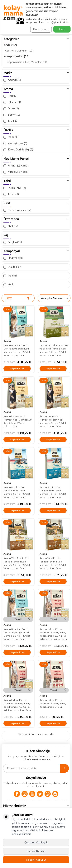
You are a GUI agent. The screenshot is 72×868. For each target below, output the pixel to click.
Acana (12, 80)
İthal (11, 226)
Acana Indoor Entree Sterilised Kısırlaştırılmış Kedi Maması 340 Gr (53, 703)
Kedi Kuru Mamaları (19, 51)
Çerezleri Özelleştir (36, 842)
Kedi (10, 45)
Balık (10, 96)
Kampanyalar (17, 56)
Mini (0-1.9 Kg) (16, 166)
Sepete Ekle (17, 368)
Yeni (8, 285)
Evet (62, 29)
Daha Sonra (41, 29)
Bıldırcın (12, 102)
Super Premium (17, 210)
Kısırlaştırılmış (15, 143)
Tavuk (11, 121)
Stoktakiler (12, 267)
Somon (12, 115)
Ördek (11, 109)
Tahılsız (12, 194)
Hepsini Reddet (36, 851)
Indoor (11, 137)
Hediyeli (13, 258)
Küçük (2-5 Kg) (16, 172)
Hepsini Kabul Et (36, 860)
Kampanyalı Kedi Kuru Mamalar (26, 62)
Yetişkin (13, 242)
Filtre (18, 298)
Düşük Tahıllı (15, 188)
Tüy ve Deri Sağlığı (18, 150)
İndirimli (10, 276)
